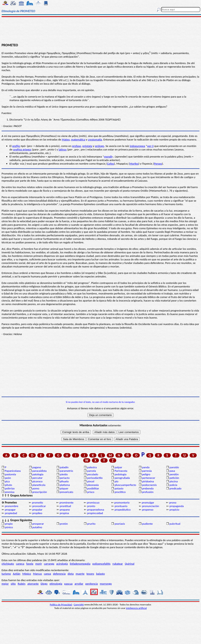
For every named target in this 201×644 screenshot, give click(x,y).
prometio (37, 503)
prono (173, 503)
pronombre (11, 506)
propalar (37, 510)
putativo (37, 527)
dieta (71, 574)
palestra (92, 467)
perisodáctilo (95, 478)
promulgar (148, 503)
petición (174, 478)
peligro (146, 474)
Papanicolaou (13, 471)
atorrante (33, 584)
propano (65, 510)
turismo (6, 574)
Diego (44, 584)
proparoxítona (96, 510)
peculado (93, 474)
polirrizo (10, 488)
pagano (37, 467)
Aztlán (17, 574)
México (27, 574)
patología (38, 474)
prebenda (148, 488)
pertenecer (148, 478)
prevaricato (66, 492)
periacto (65, 478)
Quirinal (130, 564)
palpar (118, 467)
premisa (10, 492)
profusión (148, 492)
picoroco (37, 481)
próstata (87, 146)
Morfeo (134, 164)
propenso (148, 510)
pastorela (10, 474)
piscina (174, 481)
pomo (36, 488)
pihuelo (64, 481)
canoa (48, 574)
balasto (100, 574)
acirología (62, 564)
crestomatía (95, 139)
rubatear (118, 564)
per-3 (150, 146)
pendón (174, 474)
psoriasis (120, 524)
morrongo (106, 584)
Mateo (66, 139)
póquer (64, 488)
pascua (68, 584)
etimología (56, 584)
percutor (37, 478)
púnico (9, 527)
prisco (91, 492)
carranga (49, 564)
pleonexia (93, 485)
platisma (65, 485)
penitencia (91, 584)
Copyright (79, 605)
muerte (80, 574)
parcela (92, 471)
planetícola (39, 485)
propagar (10, 510)
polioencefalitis (101, 564)
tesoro (90, 574)
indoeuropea (137, 146)
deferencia (59, 574)
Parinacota (121, 471)
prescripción (40, 492)
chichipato (8, 564)
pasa (172, 471)
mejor (5, 584)
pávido (64, 474)
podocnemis (149, 485)
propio (9, 524)
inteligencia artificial (136, 608)
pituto (8, 485)
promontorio (122, 503)
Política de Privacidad (61, 605)
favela (30, 564)
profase (77, 146)
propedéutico (123, 510)
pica (7, 481)
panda (146, 467)
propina (64, 513)
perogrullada (122, 478)
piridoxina (148, 481)
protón (64, 524)
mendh (108, 157)
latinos (63, 149)
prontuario (121, 506)
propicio (174, 510)
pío (116, 481)
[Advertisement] (100, 30)
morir (39, 564)
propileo (37, 513)
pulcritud (175, 524)
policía (173, 485)
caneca (20, 564)
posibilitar (93, 488)
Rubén (21, 584)
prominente (67, 503)
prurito (91, 524)
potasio (119, 488)
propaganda (177, 506)
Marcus (37, 574)
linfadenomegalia (80, 564)
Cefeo (111, 164)
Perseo (158, 164)
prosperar (38, 524)
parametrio (66, 471)
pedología (121, 474)
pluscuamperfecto (125, 485)
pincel (91, 481)
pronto (91, 506)
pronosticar (39, 506)
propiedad (11, 513)
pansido (174, 467)
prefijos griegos (22, 149)
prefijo (16, 146)
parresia (147, 471)
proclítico (120, 492)
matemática (78, 139)
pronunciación (150, 506)
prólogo (99, 146)
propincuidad (95, 513)
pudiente (147, 524)
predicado (175, 488)
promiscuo (93, 503)
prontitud (65, 506)
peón (8, 478)
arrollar (79, 584)
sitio (13, 584)
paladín (64, 467)
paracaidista (39, 471)
